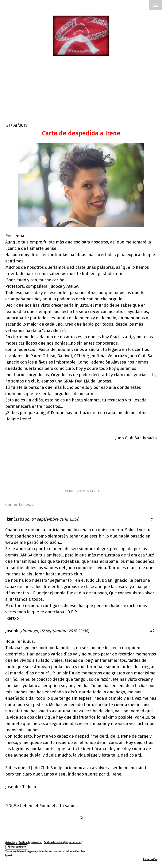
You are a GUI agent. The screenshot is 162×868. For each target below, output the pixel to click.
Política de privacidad (30, 842)
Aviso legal (11, 842)
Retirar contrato (17, 847)
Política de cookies (54, 842)
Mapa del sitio (73, 842)
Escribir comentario (81, 491)
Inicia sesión (150, 859)
